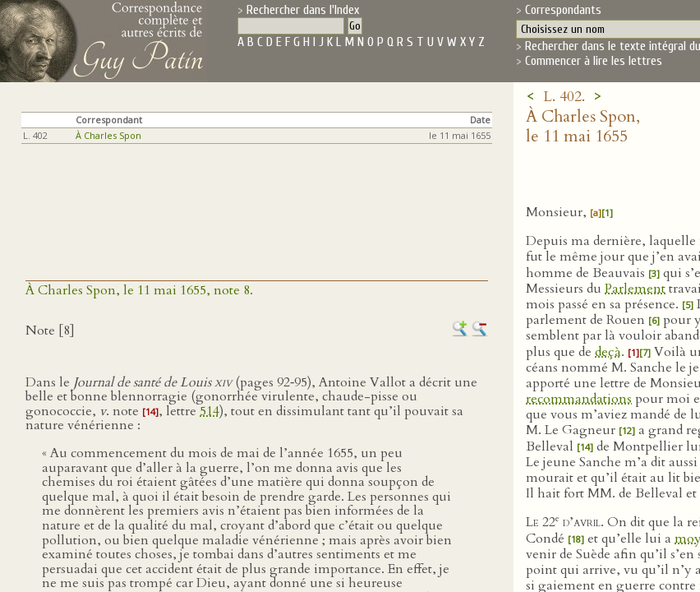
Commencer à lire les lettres (594, 61)
